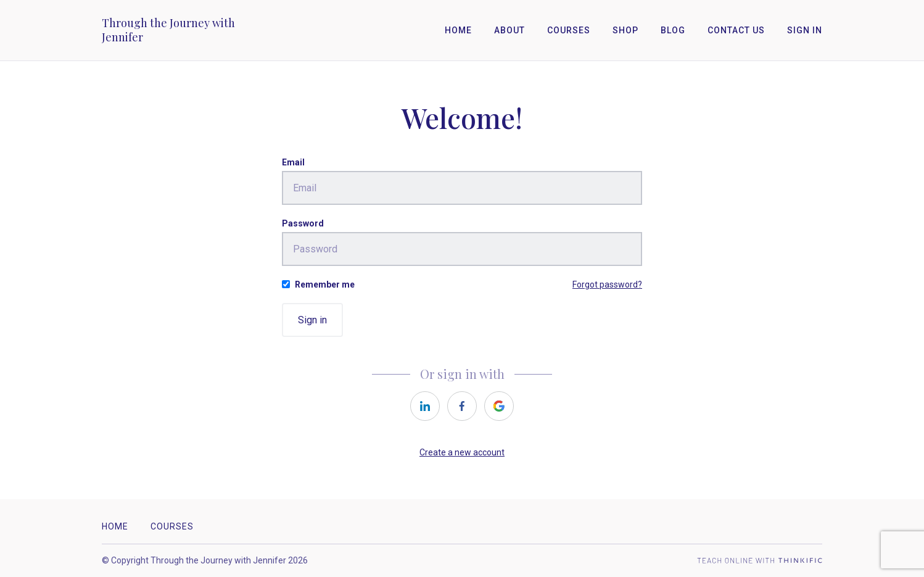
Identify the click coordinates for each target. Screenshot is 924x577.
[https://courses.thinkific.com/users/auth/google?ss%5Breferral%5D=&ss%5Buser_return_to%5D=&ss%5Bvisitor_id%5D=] (499, 406)
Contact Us (736, 30)
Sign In (805, 30)
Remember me (325, 284)
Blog (673, 30)
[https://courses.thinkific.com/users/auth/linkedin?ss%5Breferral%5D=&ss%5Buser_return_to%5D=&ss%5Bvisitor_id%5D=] (425, 406)
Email (293, 162)
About (509, 30)
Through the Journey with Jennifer (168, 30)
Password (303, 223)
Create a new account (462, 452)
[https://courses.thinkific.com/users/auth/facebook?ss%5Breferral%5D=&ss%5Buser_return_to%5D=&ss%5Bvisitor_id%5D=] (462, 406)
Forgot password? (607, 284)
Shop (625, 30)
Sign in (312, 320)
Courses (569, 30)
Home (458, 30)
